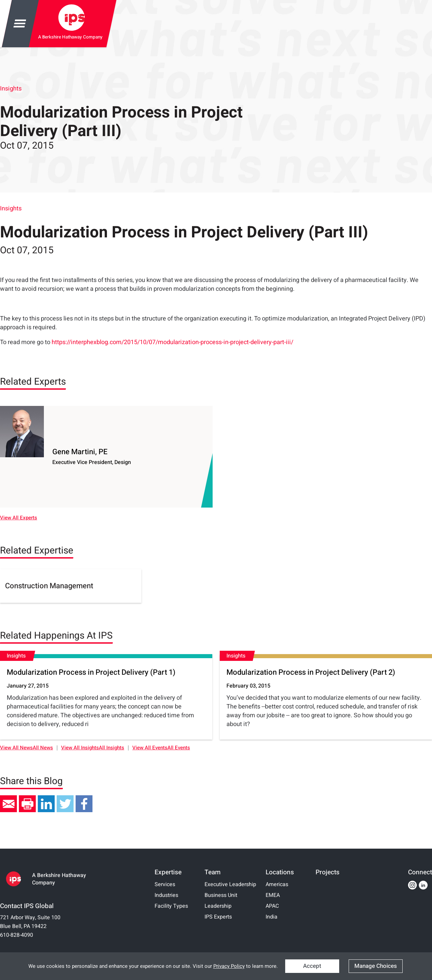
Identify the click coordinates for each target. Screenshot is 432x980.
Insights (11, 89)
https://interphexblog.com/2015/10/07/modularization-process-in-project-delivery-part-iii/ (172, 342)
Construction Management (49, 586)
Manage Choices (376, 966)
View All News (16, 748)
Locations (280, 872)
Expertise (168, 872)
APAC (272, 906)
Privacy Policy (229, 966)
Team (213, 872)
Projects (328, 872)
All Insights (112, 748)
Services (165, 884)
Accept (312, 966)
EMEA (273, 895)
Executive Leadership (230, 884)
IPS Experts (218, 917)
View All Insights (80, 748)
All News (43, 748)
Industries (166, 895)
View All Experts (19, 518)
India (272, 917)
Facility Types (171, 906)
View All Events (150, 748)
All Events (179, 748)
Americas (277, 884)
